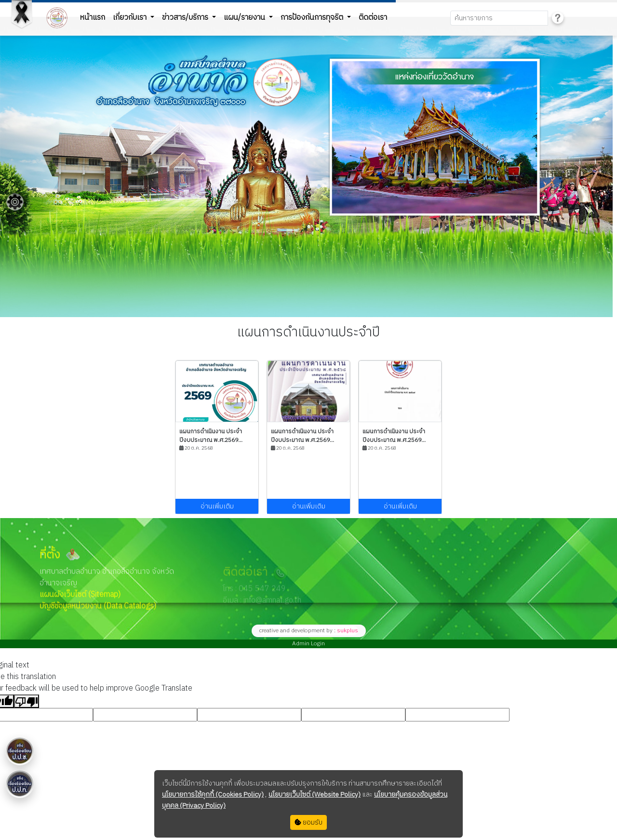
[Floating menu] (15, 202)
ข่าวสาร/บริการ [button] (186, 18)
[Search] (499, 18)
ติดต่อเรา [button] (373, 18)
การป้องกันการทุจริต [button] (313, 18)
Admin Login (308, 644)
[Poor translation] (27, 701)
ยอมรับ (308, 822)
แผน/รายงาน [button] (245, 18)
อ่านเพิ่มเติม (217, 506)
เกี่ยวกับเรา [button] (131, 18)
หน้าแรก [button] (93, 18)
